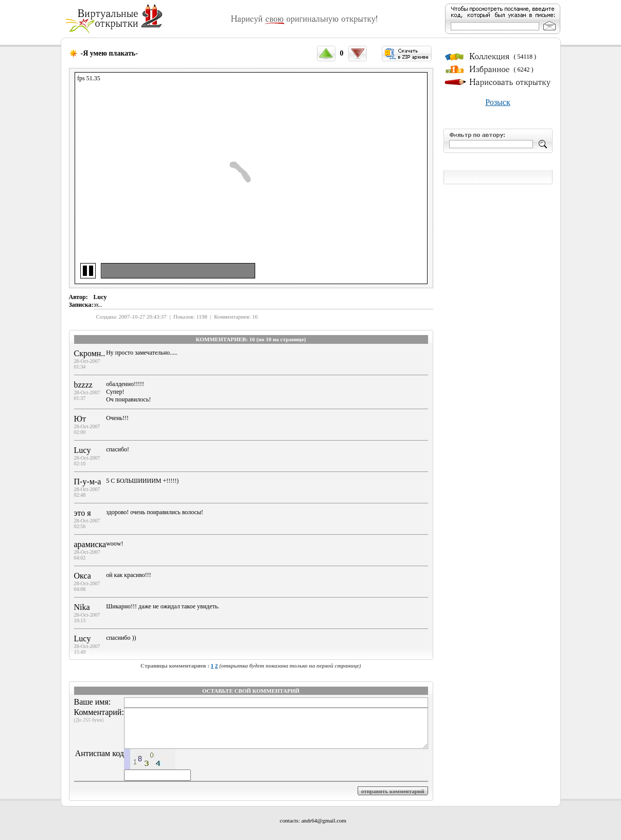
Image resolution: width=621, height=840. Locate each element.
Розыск (498, 102)
